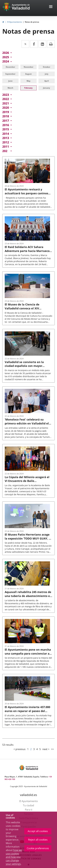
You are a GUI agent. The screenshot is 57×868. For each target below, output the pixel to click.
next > (46, 749)
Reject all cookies (38, 840)
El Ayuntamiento (15, 22)
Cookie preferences (38, 848)
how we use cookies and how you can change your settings (14, 857)
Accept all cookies (38, 831)
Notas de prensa (32, 22)
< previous (20, 749)
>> (52, 749)
